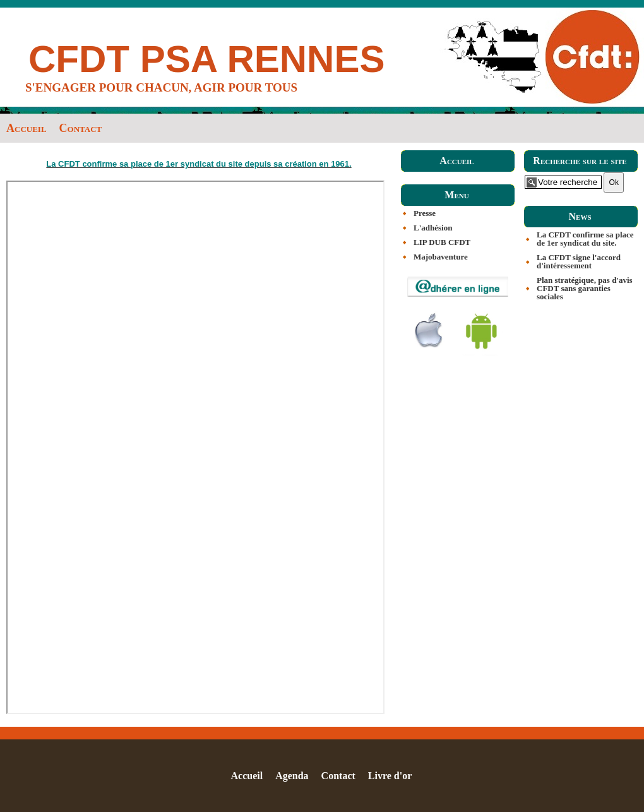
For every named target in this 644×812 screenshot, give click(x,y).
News (580, 216)
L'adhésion (433, 228)
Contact (81, 128)
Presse (425, 213)
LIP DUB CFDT (442, 242)
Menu (456, 195)
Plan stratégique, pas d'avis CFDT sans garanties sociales (585, 288)
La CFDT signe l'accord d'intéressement (579, 261)
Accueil (27, 128)
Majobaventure (441, 257)
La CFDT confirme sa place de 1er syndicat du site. (585, 239)
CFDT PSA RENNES (207, 59)
